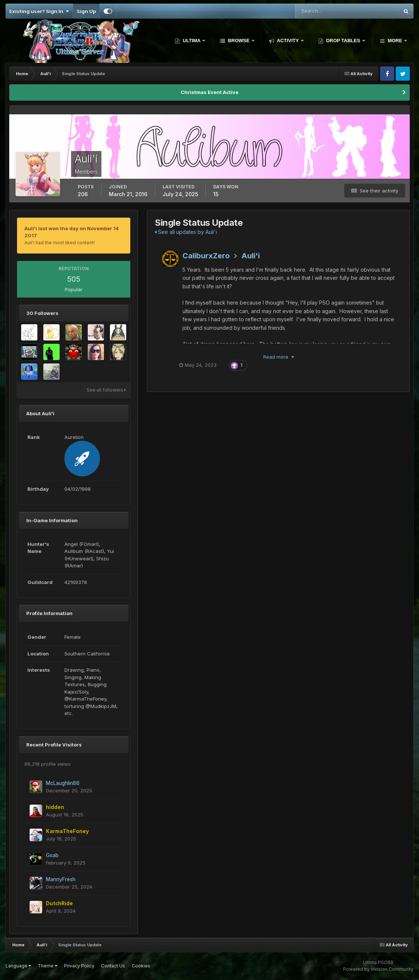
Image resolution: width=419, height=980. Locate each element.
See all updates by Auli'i (186, 232)
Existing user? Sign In (39, 11)
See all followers (106, 390)
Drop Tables (343, 41)
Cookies (141, 966)
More (395, 41)
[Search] (323, 11)
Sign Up (86, 11)
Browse (239, 41)
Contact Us (113, 966)
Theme (48, 966)
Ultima (192, 41)
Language (18, 966)
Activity (288, 41)
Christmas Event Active (209, 92)
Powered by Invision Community (378, 969)
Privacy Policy (79, 966)
